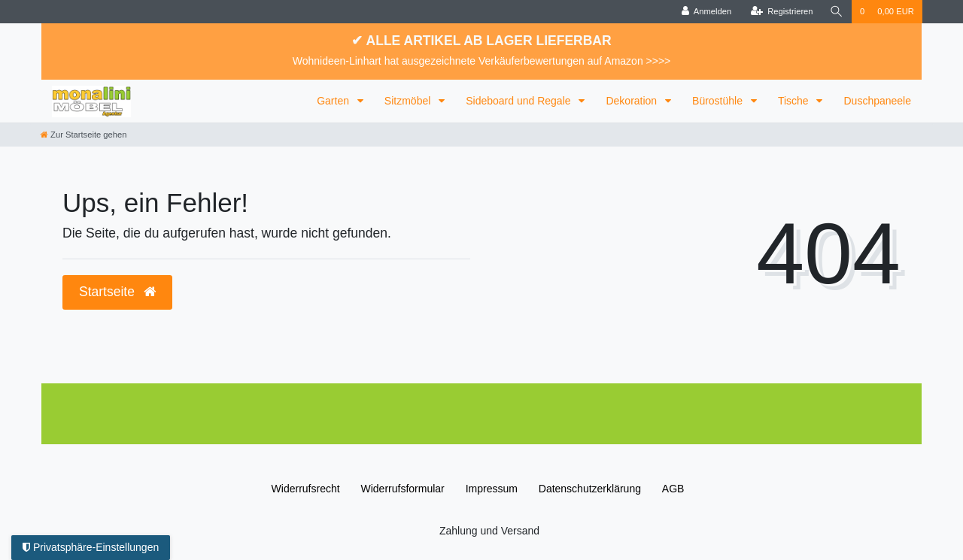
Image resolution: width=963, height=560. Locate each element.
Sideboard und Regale (519, 101)
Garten (334, 101)
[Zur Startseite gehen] (84, 135)
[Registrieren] (781, 12)
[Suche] (837, 12)
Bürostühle (719, 101)
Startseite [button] (117, 292)
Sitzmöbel (409, 101)
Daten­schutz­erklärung (590, 489)
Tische (795, 101)
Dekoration (633, 101)
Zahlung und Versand (489, 531)
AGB (673, 489)
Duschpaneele (877, 101)
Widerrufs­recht (306, 489)
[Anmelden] (707, 12)
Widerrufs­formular (403, 489)
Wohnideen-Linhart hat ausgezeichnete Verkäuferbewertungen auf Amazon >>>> (482, 61)
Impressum (492, 489)
